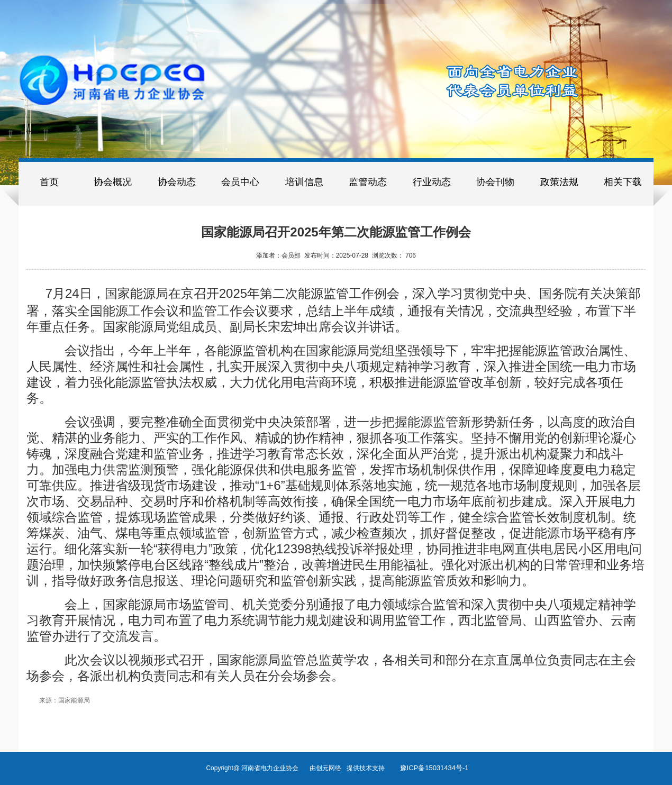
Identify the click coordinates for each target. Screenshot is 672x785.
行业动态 (432, 182)
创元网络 (331, 768)
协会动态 (177, 182)
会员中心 (240, 182)
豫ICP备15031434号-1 (434, 768)
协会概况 (113, 182)
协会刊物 (495, 182)
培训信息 (304, 182)
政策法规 (559, 182)
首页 (49, 182)
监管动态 (368, 182)
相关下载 (623, 182)
